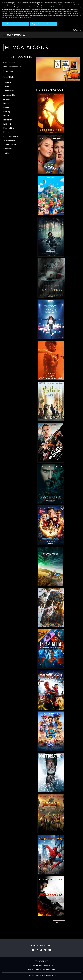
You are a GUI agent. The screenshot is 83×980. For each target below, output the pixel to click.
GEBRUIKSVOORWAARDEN (42, 965)
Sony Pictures (15, 17)
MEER (59, 923)
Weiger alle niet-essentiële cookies (44, 24)
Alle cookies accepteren (15, 24)
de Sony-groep (26, 17)
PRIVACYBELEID (41, 961)
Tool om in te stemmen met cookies (42, 970)
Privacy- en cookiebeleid (45, 7)
